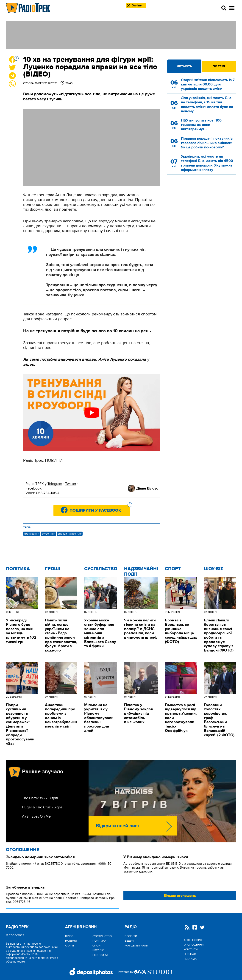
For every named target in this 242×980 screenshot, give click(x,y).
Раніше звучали (136, 946)
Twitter (71, 484)
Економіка (100, 955)
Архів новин (193, 940)
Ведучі (129, 941)
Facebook (33, 488)
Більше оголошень (180, 896)
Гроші (53, 569)
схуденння (48, 534)
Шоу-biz (214, 569)
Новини (71, 941)
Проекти (131, 936)
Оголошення (23, 850)
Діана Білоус (147, 488)
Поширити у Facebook (100, 509)
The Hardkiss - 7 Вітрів (40, 798)
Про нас (190, 954)
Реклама (190, 959)
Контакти (191, 949)
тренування (32, 534)
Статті (70, 946)
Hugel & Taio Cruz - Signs (42, 807)
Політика (18, 569)
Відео (69, 936)
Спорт (173, 569)
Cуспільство (101, 569)
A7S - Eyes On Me (36, 816)
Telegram (55, 484)
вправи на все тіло (70, 534)
